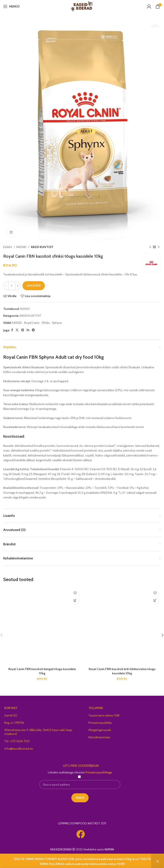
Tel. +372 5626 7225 (17, 741)
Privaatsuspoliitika (100, 723)
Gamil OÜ (11, 715)
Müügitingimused (100, 730)
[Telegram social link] (33, 330)
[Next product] (159, 247)
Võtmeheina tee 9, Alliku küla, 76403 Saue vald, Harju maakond (38, 732)
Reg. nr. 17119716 (14, 723)
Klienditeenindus (99, 737)
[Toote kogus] (12, 286)
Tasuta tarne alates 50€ (104, 715)
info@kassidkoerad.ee (19, 749)
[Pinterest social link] (23, 330)
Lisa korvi (34, 285)
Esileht (8, 247)
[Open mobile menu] (11, 6)
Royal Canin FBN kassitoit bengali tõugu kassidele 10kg (42, 671)
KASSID (21, 247)
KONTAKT (11, 708)
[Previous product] (150, 247)
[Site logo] (82, 6)
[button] (75, 601)
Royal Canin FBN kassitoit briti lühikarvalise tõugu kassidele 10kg (122, 671)
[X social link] (17, 330)
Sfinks (46, 323)
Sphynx (57, 323)
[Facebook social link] (12, 330)
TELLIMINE (96, 708)
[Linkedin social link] (28, 330)
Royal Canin (32, 323)
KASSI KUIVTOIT (42, 247)
